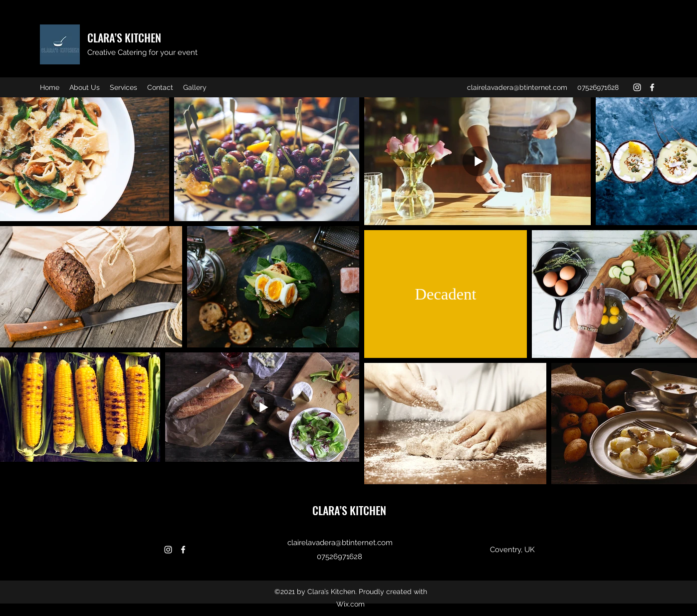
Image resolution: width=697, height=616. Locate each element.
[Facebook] (652, 87)
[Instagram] (637, 87)
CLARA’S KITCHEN (124, 37)
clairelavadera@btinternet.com (517, 87)
